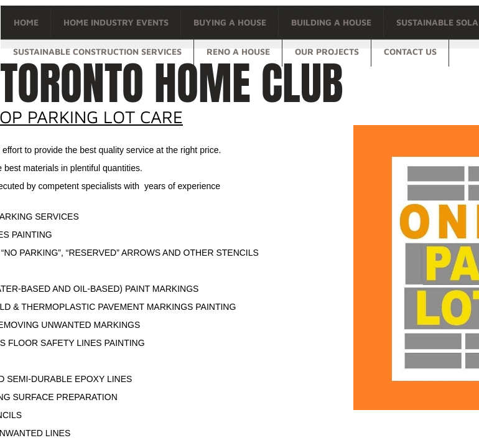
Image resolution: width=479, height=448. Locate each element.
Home (26, 22)
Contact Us (410, 51)
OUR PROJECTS (327, 51)
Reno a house (238, 51)
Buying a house (230, 22)
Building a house (331, 22)
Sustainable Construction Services (97, 51)
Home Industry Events (116, 22)
